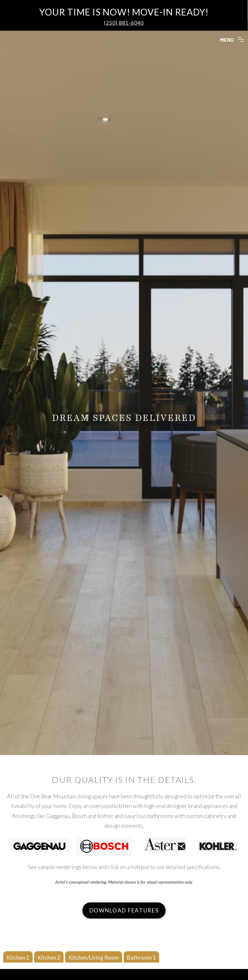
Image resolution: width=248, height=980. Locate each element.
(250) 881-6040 (124, 22)
